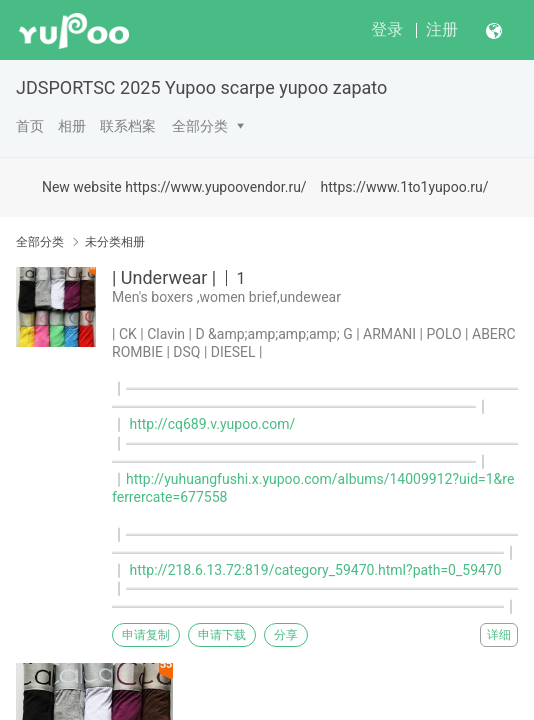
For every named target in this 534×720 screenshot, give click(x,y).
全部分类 (200, 126)
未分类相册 (115, 242)
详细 (499, 635)
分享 (286, 635)
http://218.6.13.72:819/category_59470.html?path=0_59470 (315, 570)
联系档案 (128, 126)
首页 (30, 126)
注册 (442, 29)
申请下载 (222, 635)
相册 (72, 126)
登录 (387, 29)
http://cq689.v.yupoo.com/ (212, 424)
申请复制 (146, 635)
